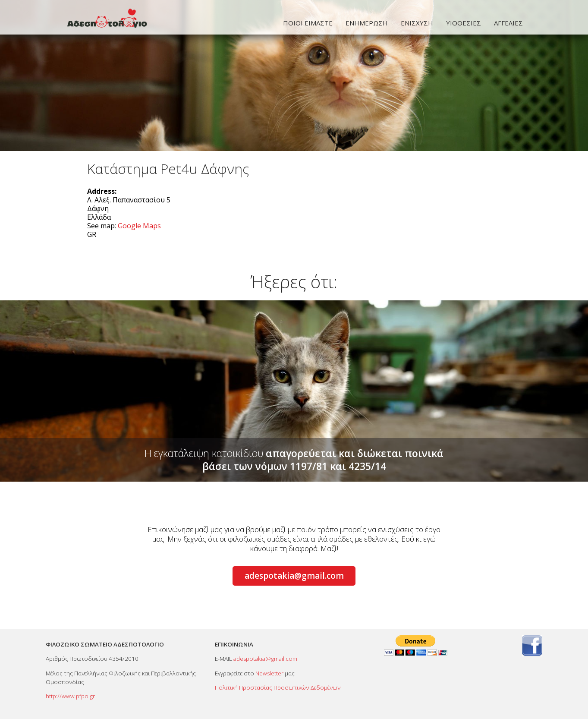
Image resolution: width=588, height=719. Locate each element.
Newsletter (269, 673)
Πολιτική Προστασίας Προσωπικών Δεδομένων (278, 687)
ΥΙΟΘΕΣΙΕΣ (464, 23)
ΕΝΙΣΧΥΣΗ (417, 23)
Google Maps (139, 226)
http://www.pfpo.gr (70, 696)
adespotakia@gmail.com (294, 576)
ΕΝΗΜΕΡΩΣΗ (367, 23)
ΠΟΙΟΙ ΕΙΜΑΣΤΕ (308, 23)
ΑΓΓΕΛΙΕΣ (508, 23)
